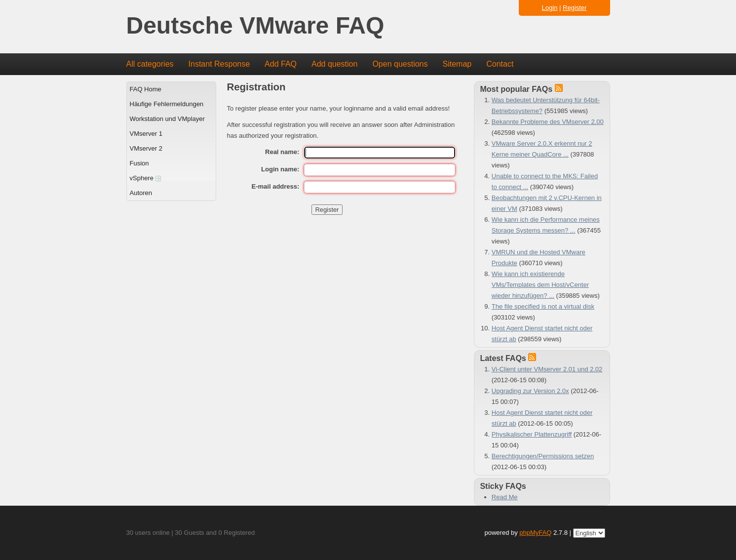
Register (575, 8)
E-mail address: (276, 186)
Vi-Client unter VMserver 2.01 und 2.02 (547, 369)
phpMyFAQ (535, 533)
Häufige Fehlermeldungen (167, 104)
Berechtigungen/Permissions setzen (543, 456)
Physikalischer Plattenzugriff (532, 434)
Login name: (280, 169)
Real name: (282, 152)
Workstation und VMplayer (167, 119)
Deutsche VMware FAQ (255, 26)
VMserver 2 (146, 148)
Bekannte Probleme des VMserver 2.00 (548, 122)
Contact (500, 64)
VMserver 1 (146, 134)
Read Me (505, 497)
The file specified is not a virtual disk (543, 306)
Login (550, 8)
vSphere (145, 178)
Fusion (139, 163)
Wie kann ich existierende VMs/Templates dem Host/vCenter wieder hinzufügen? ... (540, 285)
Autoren (141, 193)
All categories (150, 64)
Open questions (400, 64)
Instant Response (219, 64)
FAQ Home (146, 89)
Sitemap (457, 64)
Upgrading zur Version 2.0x (530, 391)
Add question (334, 64)
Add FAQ (281, 64)
